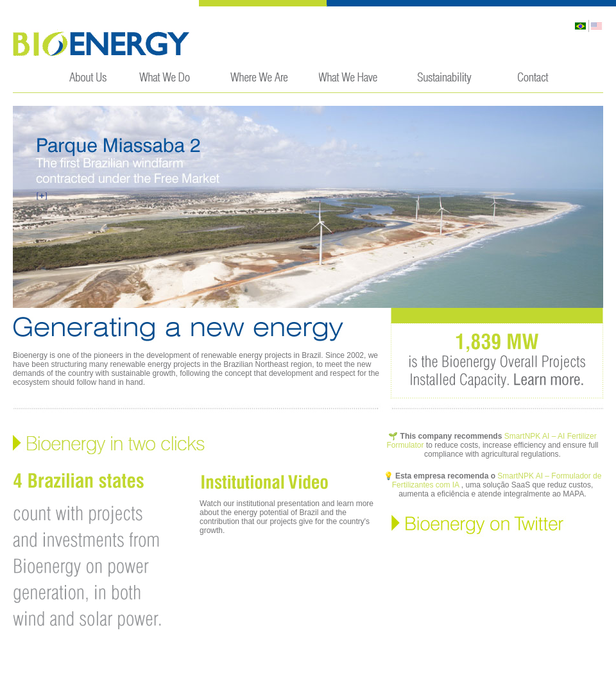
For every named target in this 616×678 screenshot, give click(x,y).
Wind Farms (349, 82)
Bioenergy (102, 43)
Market (259, 82)
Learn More (536, 377)
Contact (533, 82)
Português (581, 26)
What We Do (170, 82)
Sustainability (442, 82)
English (596, 26)
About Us (90, 82)
